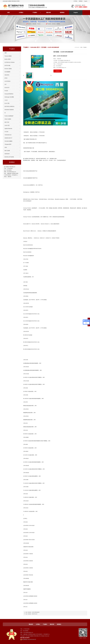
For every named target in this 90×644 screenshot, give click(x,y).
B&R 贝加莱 (7, 151)
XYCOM (6, 132)
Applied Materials (8, 129)
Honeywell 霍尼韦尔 (9, 94)
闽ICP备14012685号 (25, 638)
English (86, 1)
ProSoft (6, 91)
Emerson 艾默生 (8, 69)
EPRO (6, 78)
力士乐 (6, 100)
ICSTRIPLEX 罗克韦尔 (10, 62)
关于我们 (75, 1)
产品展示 (35, 13)
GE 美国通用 (7, 72)
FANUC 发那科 (8, 119)
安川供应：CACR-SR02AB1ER (34, 612)
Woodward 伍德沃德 (9, 110)
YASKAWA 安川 (8, 135)
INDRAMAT (7, 154)
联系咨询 (58, 71)
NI (5, 113)
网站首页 (31, 624)
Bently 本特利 (8, 59)
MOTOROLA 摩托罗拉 (9, 106)
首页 (9, 13)
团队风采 (49, 13)
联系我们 (81, 1)
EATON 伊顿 (7, 65)
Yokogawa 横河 (8, 144)
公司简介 (21, 13)
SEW (6, 147)
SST (6, 84)
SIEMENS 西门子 (8, 138)
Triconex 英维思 (8, 56)
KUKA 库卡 (7, 88)
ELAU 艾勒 (7, 103)
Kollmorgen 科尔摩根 (9, 97)
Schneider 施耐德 (8, 141)
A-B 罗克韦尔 (7, 81)
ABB (6, 53)
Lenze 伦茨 (7, 125)
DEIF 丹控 (7, 122)
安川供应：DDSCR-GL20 (32, 614)
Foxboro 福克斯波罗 (9, 116)
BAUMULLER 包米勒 (9, 157)
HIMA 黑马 (7, 75)
